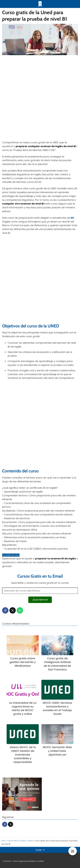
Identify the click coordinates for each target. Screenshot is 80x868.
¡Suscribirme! (40, 600)
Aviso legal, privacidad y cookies (29, 861)
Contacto (7, 861)
